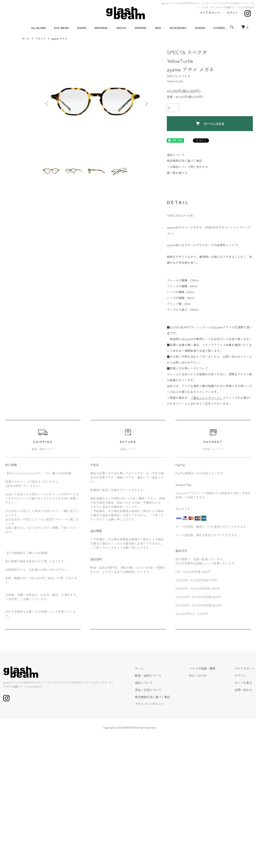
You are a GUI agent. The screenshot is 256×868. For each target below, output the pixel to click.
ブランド (40, 38)
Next (146, 104)
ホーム (26, 38)
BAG (158, 28)
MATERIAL (101, 28)
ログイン (232, 13)
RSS (192, 675)
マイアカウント (210, 13)
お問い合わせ (243, 690)
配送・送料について (148, 675)
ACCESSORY (178, 28)
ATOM (202, 675)
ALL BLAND (38, 28)
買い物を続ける (177, 173)
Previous (47, 104)
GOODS (200, 28)
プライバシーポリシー (150, 704)
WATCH (121, 28)
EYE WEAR (61, 28)
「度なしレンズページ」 (206, 398)
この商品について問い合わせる (187, 167)
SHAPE (82, 28)
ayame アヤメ (59, 38)
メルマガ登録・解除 (202, 668)
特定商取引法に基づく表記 (184, 161)
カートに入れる (210, 123)
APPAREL (141, 28)
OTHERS (219, 28)
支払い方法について (148, 690)
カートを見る (243, 683)
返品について (176, 155)
